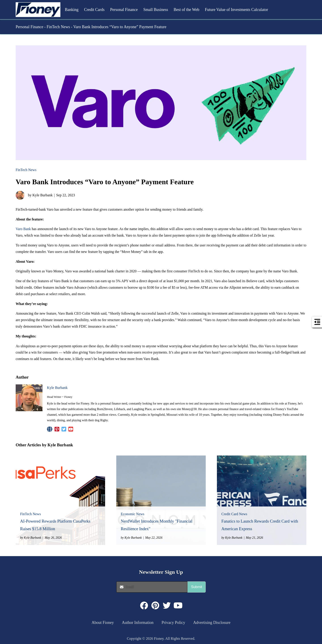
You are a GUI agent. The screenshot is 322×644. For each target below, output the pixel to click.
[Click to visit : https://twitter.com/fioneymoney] (167, 606)
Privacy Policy (174, 623)
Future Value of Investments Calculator (236, 10)
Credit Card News (234, 514)
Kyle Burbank (57, 388)
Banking (72, 10)
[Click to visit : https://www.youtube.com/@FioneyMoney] (178, 606)
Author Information (138, 623)
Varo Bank (23, 229)
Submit (197, 587)
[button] (38, 10)
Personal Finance (124, 10)
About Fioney (103, 623)
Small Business (156, 10)
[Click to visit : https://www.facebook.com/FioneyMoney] (144, 606)
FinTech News (58, 27)
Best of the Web (186, 10)
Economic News (132, 514)
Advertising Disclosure (212, 623)
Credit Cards (94, 10)
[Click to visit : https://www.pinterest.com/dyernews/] (155, 606)
